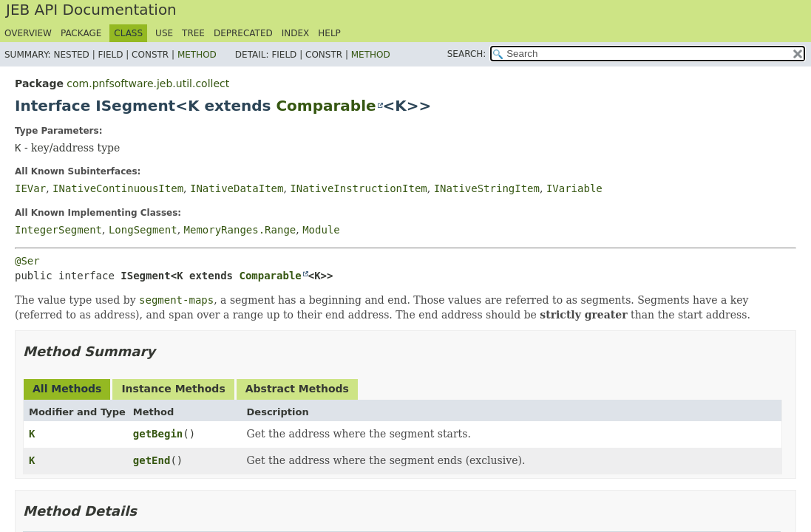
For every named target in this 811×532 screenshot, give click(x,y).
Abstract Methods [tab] (297, 389)
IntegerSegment (58, 230)
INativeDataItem (237, 188)
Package (81, 33)
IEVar (30, 188)
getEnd (152, 460)
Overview (28, 33)
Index (296, 33)
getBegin (158, 434)
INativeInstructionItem (358, 188)
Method (197, 55)
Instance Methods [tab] (173, 389)
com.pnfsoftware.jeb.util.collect (148, 83)
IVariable (574, 188)
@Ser (27, 261)
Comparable (326, 106)
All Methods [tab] (67, 389)
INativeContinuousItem (118, 188)
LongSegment (143, 230)
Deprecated (243, 33)
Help (329, 33)
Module (321, 230)
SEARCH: (467, 54)
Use (164, 33)
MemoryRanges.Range (240, 230)
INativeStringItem (487, 188)
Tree (193, 33)
